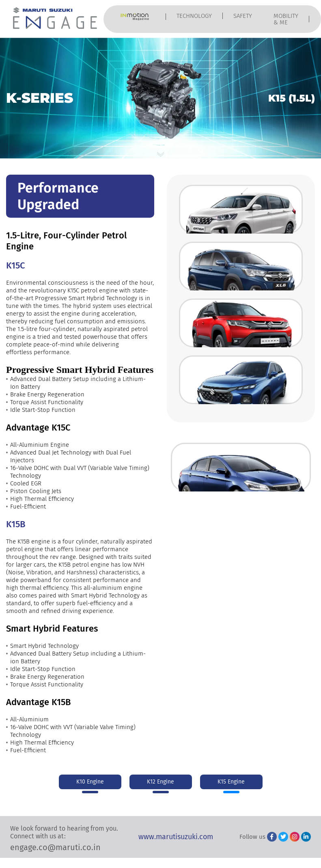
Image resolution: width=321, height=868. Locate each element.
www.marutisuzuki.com (176, 837)
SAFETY (243, 16)
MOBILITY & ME (286, 19)
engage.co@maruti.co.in (55, 847)
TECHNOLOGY (194, 16)
